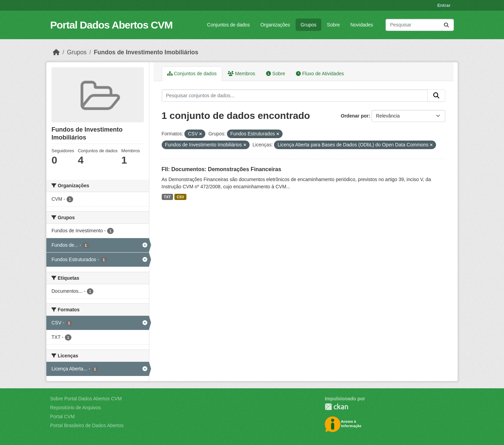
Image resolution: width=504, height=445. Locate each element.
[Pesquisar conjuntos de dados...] (420, 25)
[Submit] (446, 25)
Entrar (444, 5)
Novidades (362, 25)
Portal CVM (62, 416)
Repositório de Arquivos (76, 408)
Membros (241, 74)
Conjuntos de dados (228, 25)
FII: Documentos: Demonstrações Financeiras (222, 169)
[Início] (56, 52)
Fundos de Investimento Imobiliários (146, 52)
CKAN (336, 407)
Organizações (275, 25)
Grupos (309, 25)
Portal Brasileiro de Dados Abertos (87, 425)
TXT (167, 197)
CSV (181, 197)
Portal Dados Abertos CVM (111, 25)
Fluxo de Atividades (320, 74)
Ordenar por (355, 116)
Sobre (333, 25)
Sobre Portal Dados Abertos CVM (86, 399)
